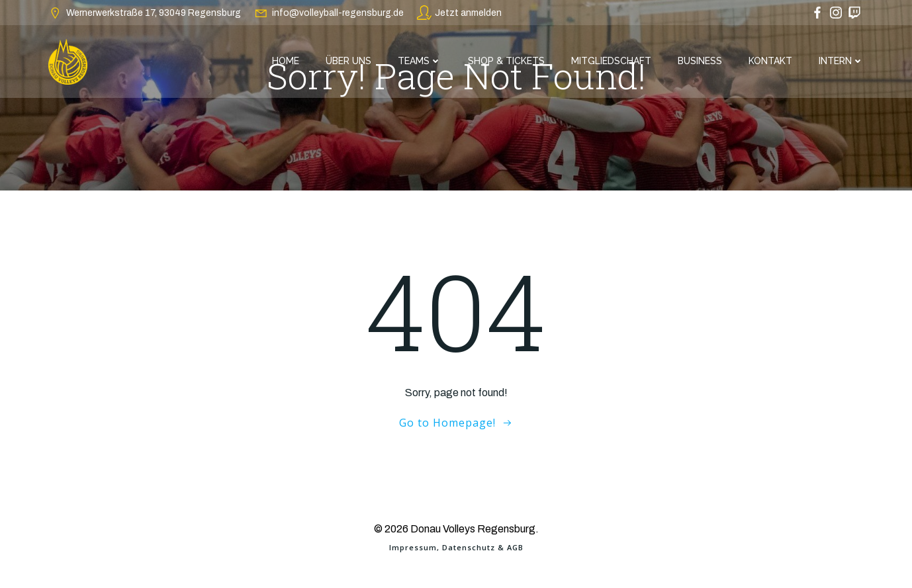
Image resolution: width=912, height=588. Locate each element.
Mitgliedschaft (611, 61)
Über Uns (348, 61)
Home (286, 61)
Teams (420, 61)
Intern (841, 61)
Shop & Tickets (506, 61)
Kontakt (770, 61)
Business (700, 61)
